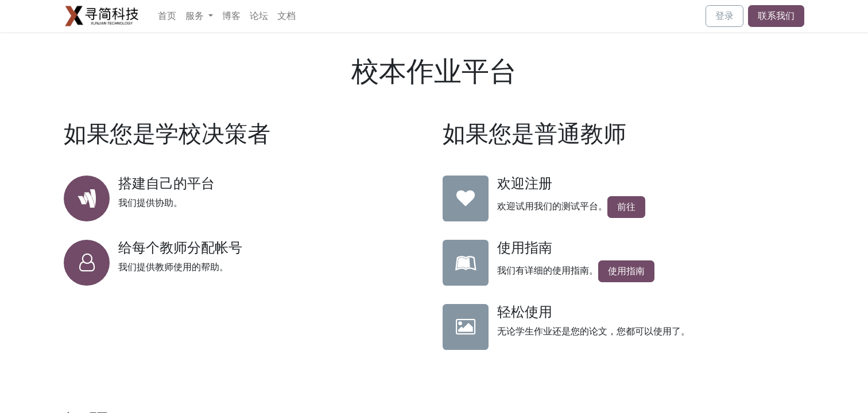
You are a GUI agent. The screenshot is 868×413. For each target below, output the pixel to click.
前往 (626, 207)
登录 (724, 16)
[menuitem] (167, 16)
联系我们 (776, 16)
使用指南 (626, 271)
